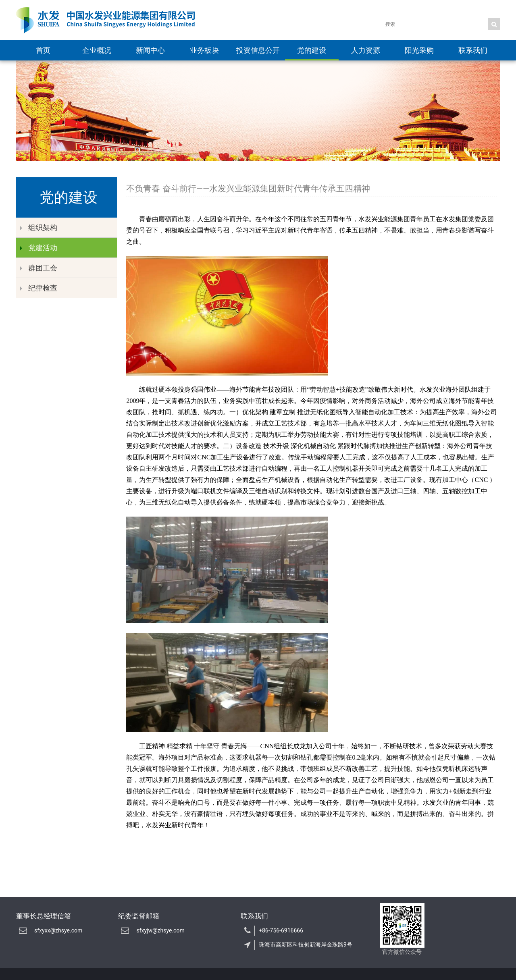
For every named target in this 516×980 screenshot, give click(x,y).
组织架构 (39, 227)
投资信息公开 (258, 50)
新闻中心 (150, 50)
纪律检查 (39, 288)
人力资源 (366, 50)
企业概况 (97, 50)
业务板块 (204, 50)
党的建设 (312, 50)
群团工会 (39, 268)
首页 (43, 50)
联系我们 (473, 50)
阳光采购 (419, 50)
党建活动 (39, 248)
